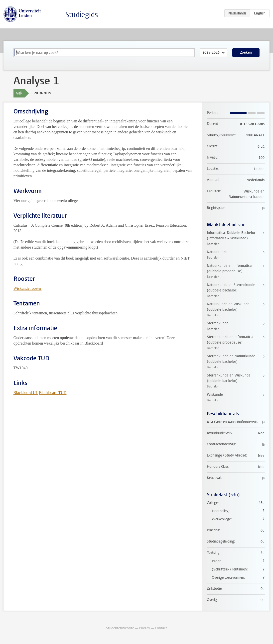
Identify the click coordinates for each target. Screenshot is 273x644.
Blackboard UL (26, 393)
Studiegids (82, 15)
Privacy (144, 628)
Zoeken (246, 52)
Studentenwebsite (120, 628)
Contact (161, 628)
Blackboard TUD (53, 393)
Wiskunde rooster (28, 288)
